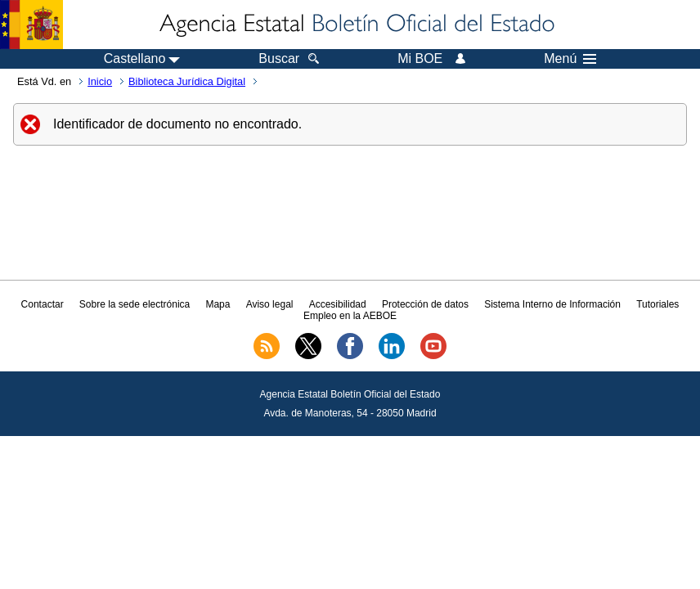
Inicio (100, 81)
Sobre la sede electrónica (135, 304)
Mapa (218, 304)
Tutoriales (657, 304)
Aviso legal (270, 304)
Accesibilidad (338, 304)
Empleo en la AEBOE (350, 316)
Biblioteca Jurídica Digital (187, 81)
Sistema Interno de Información (552, 304)
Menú (570, 59)
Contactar (43, 304)
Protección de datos (425, 304)
